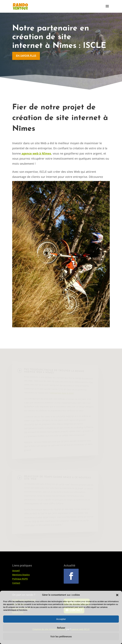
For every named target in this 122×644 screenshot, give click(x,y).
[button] (117, 595)
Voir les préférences (61, 637)
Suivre (85, 576)
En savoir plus (24, 56)
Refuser (61, 628)
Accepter (61, 619)
